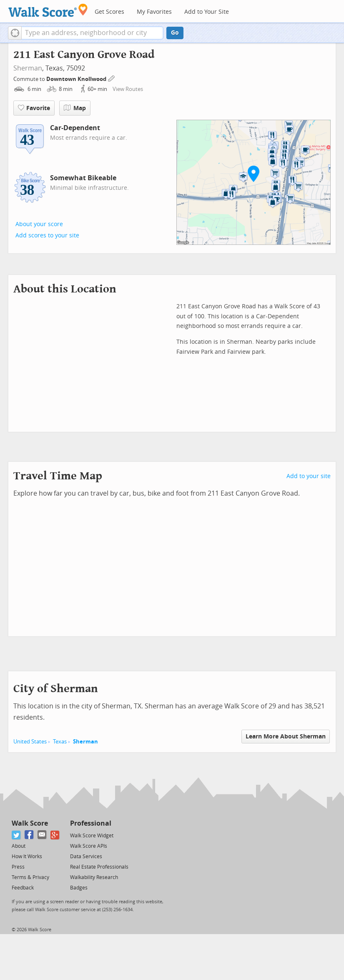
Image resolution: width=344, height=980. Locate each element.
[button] (15, 33)
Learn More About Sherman (286, 737)
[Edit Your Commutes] (112, 78)
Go (175, 33)
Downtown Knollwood (77, 79)
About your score (39, 224)
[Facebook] (29, 835)
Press (18, 867)
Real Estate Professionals (99, 867)
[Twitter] (16, 835)
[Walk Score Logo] (48, 10)
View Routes (128, 89)
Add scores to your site (47, 236)
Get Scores (109, 12)
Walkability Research (94, 877)
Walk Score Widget (92, 836)
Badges (79, 888)
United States (30, 742)
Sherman (28, 68)
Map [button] (75, 108)
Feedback (23, 888)
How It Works (27, 857)
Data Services (86, 857)
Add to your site (309, 476)
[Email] (42, 835)
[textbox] (92, 33)
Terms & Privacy (30, 877)
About (19, 846)
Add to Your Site (207, 12)
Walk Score (30, 823)
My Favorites (154, 12)
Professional (91, 823)
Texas (60, 742)
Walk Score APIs (89, 846)
